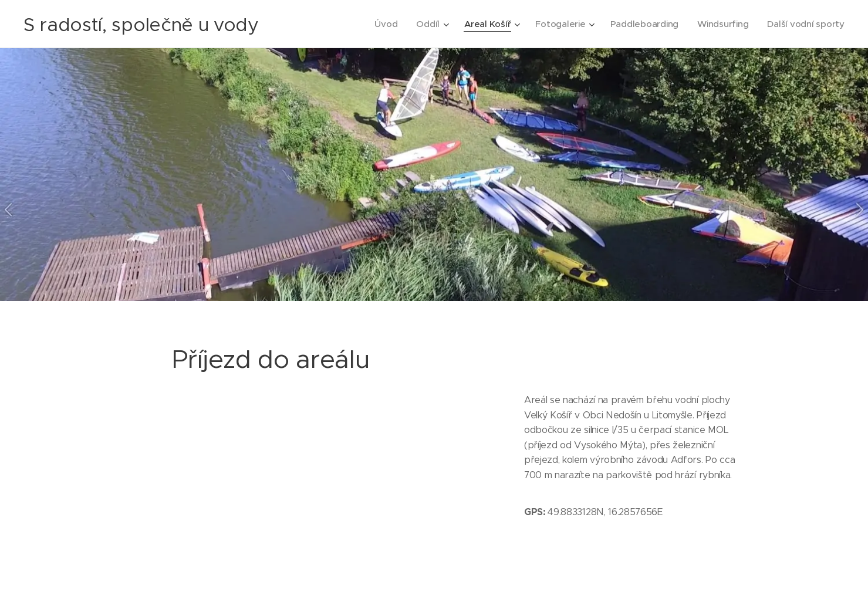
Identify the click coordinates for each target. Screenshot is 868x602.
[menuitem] (379, 24)
